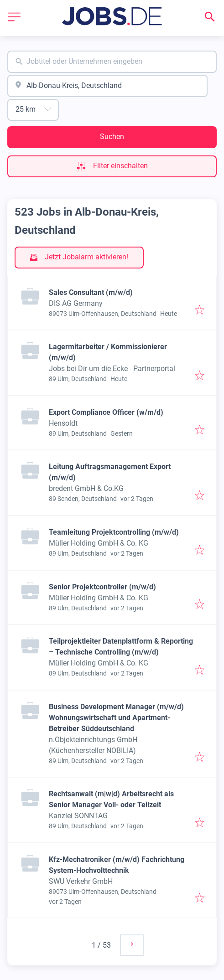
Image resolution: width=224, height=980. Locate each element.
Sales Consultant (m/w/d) (91, 292)
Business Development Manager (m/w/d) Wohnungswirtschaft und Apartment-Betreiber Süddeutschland (116, 718)
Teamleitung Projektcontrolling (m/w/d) (114, 532)
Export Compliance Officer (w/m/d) (106, 412)
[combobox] (112, 62)
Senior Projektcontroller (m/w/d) (102, 587)
